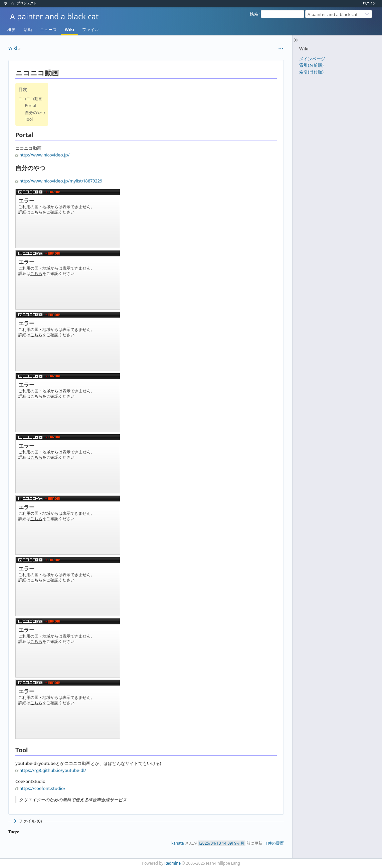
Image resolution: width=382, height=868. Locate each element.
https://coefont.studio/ (42, 788)
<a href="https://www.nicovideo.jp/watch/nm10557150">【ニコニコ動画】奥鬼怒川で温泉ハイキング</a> (68, 648)
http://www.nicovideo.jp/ (44, 155)
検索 (254, 14)
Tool (29, 119)
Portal (31, 106)
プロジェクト (27, 3)
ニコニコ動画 (30, 99)
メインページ (312, 59)
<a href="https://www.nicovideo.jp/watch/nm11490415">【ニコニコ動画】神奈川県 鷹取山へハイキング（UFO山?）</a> (68, 464)
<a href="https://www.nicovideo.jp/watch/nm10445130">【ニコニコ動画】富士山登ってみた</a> (68, 709)
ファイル (90, 30)
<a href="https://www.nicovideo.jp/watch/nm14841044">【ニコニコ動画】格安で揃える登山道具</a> (68, 280)
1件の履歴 (275, 843)
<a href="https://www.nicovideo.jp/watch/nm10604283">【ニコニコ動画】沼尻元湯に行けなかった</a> (68, 586)
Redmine (172, 863)
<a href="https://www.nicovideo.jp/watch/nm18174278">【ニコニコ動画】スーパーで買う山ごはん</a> (68, 219)
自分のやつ (35, 113)
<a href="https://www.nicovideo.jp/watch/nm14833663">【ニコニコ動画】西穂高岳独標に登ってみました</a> (68, 341)
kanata (177, 843)
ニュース (48, 30)
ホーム (9, 3)
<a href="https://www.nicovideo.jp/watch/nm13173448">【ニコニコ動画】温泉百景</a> (68, 403)
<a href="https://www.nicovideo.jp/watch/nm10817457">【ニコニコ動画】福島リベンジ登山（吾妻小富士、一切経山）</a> (68, 525)
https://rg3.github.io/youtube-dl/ (53, 770)
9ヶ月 (239, 843)
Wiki (69, 30)
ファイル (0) (27, 821)
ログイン (369, 3)
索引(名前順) (311, 65)
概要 (12, 30)
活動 (28, 30)
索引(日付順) (311, 72)
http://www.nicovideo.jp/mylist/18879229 (61, 181)
